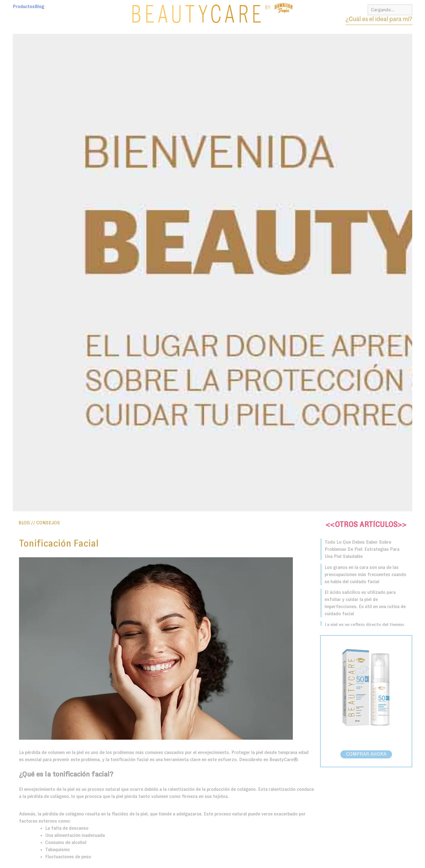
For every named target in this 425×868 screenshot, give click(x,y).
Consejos (48, 523)
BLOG (24, 523)
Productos (24, 7)
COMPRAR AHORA (366, 754)
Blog (40, 7)
